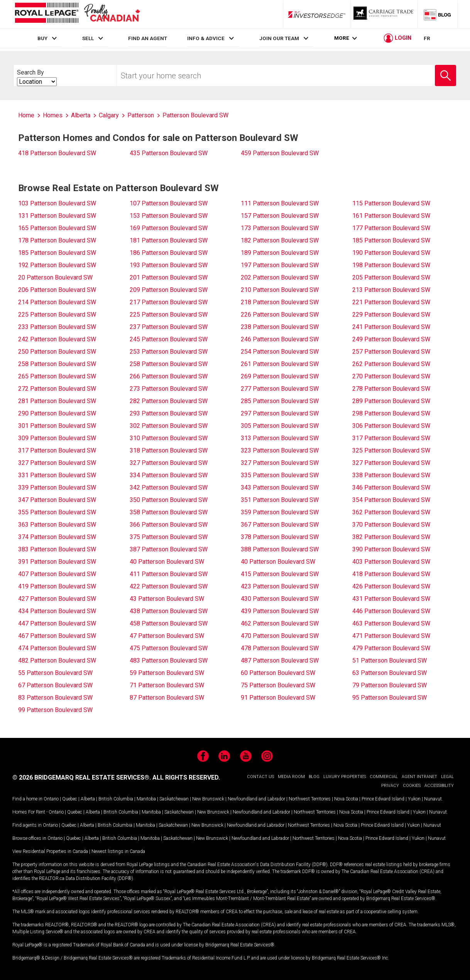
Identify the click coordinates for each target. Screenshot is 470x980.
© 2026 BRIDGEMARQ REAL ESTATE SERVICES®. (82, 777)
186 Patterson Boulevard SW (169, 253)
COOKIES (412, 786)
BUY (42, 38)
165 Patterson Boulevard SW (57, 228)
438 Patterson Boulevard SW (169, 611)
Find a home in (27, 799)
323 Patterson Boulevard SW (280, 450)
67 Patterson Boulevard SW (55, 685)
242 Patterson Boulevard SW (57, 339)
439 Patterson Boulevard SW (280, 611)
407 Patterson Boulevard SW (57, 574)
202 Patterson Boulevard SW (280, 277)
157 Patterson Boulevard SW (280, 216)
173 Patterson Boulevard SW (280, 228)
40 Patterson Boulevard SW (167, 562)
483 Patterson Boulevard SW (169, 660)
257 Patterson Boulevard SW (391, 352)
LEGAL (447, 777)
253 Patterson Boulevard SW (169, 352)
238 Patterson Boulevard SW (280, 327)
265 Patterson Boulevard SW (57, 376)
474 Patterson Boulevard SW (57, 648)
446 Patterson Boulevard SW (391, 611)
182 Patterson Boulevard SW (280, 240)
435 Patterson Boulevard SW (169, 153)
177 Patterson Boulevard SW (391, 228)
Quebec (70, 799)
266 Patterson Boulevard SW (169, 376)
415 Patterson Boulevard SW (280, 574)
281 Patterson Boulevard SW (57, 401)
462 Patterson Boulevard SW (280, 623)
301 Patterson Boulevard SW (57, 426)
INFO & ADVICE (206, 38)
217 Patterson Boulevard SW (169, 302)
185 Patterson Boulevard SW (391, 240)
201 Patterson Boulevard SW (169, 277)
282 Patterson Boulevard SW (169, 401)
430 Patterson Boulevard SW (280, 599)
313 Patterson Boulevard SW (280, 438)
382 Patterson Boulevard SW (391, 537)
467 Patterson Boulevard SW (57, 636)
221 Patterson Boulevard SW (391, 302)
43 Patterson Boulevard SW (167, 599)
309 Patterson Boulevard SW (57, 438)
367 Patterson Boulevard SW (280, 525)
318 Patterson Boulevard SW (169, 450)
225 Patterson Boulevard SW (57, 315)
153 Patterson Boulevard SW (169, 216)
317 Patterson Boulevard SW (391, 438)
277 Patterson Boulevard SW (280, 389)
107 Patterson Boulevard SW (169, 203)
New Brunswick (208, 799)
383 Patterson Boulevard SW (57, 549)
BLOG (314, 777)
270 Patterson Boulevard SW (391, 376)
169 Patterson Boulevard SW (169, 228)
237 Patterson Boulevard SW (169, 327)
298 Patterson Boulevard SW (391, 413)
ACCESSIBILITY (439, 786)
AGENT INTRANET (419, 777)
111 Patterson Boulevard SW (280, 203)
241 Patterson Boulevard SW (391, 327)
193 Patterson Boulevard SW (169, 265)
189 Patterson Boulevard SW (280, 253)
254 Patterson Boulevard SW (280, 352)
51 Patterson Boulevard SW (390, 660)
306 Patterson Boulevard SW (391, 426)
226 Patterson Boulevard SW (280, 315)
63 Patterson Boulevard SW (390, 673)
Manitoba (146, 799)
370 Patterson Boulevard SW (391, 525)
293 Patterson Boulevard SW (169, 413)
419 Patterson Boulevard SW (57, 586)
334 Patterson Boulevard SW (169, 475)
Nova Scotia (346, 799)
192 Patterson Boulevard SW (57, 265)
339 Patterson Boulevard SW (57, 487)
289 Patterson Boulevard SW (391, 401)
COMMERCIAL (384, 777)
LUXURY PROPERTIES (345, 777)
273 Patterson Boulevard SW (169, 389)
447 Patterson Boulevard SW (57, 623)
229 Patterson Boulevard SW (391, 315)
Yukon (414, 799)
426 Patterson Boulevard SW (391, 586)
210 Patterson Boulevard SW (280, 290)
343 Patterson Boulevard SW (280, 487)
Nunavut (433, 799)
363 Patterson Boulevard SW (57, 525)
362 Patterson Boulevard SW (391, 512)
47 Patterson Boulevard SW (167, 636)
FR (427, 38)
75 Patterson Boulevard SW (278, 685)
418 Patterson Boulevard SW (57, 153)
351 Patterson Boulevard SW (280, 500)
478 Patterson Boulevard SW (280, 648)
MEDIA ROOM (291, 777)
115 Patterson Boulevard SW (391, 203)
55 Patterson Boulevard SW (55, 673)
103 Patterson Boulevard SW (57, 203)
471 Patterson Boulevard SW (391, 636)
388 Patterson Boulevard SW (280, 549)
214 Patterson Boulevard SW (57, 302)
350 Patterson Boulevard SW (169, 500)
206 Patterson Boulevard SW (57, 290)
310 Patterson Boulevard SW (169, 438)
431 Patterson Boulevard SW (391, 599)
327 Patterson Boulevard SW (57, 463)
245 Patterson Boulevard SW (169, 339)
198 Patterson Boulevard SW (391, 265)
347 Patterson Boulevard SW (57, 500)
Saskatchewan (174, 799)
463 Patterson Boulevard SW (391, 623)
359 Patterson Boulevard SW (280, 512)
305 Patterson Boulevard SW (280, 426)
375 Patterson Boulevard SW (169, 537)
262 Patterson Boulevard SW (391, 364)
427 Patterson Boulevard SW (57, 599)
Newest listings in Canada (118, 851)
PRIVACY (390, 786)
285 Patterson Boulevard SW (280, 401)
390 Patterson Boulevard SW (391, 549)
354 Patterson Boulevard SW (391, 500)
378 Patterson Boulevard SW (280, 537)
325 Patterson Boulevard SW (391, 450)
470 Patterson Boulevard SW (280, 636)
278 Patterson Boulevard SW (391, 389)
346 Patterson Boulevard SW (391, 487)
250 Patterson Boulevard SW (57, 352)
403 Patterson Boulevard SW (391, 562)
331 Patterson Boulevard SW (57, 475)
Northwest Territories (310, 799)
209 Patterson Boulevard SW (169, 290)
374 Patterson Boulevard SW (57, 537)
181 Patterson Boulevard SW (169, 240)
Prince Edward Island (383, 799)
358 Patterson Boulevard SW (169, 512)
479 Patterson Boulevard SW (391, 648)
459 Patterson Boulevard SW (280, 153)
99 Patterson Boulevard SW (55, 710)
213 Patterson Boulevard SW (391, 290)
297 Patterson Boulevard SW (280, 413)
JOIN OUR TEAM (279, 38)
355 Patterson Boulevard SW (57, 512)
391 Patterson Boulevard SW (57, 562)
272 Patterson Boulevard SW (57, 389)
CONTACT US (260, 777)
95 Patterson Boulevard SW (390, 698)
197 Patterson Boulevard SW (280, 265)
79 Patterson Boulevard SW (390, 685)
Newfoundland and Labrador (256, 799)
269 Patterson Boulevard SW (280, 376)
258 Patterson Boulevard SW (57, 364)
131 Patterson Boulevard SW (57, 216)
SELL (88, 38)
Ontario (51, 799)
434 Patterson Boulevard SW (57, 611)
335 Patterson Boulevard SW (280, 475)
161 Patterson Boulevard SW (391, 216)
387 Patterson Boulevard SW (169, 549)
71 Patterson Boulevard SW (167, 685)
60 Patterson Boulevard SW (278, 673)
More (342, 38)
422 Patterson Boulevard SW (169, 586)
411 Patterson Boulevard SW (169, 574)
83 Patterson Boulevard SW (55, 698)
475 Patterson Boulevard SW (169, 648)
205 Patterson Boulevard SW (391, 277)
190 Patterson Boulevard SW (391, 253)
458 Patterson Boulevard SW (169, 623)
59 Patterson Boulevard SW (167, 673)
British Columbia (116, 799)
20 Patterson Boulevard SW (55, 277)
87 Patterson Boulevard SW (167, 698)
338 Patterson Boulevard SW (391, 475)
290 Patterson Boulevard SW (57, 413)
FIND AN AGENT (148, 38)
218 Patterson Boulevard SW (280, 302)
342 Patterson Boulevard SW (169, 487)
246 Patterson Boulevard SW (280, 339)
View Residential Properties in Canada (50, 851)
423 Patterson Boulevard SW (280, 586)
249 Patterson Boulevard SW (391, 339)
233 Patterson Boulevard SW (57, 327)
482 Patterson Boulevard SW (57, 660)
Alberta (88, 799)
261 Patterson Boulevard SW (280, 364)
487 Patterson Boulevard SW (280, 660)
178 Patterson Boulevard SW (57, 240)
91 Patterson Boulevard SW (278, 698)
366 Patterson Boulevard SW (169, 525)
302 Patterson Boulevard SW (169, 426)
